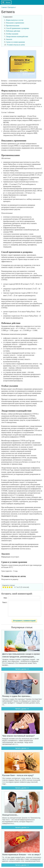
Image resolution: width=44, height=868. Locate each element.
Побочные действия (13, 31)
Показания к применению (15, 23)
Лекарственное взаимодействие (17, 37)
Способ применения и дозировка (18, 28)
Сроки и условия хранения (15, 42)
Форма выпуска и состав (15, 20)
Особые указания (12, 34)
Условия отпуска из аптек (16, 45)
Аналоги (9, 39)
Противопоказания (13, 26)
